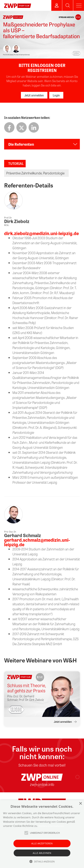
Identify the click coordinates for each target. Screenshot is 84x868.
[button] (42, 861)
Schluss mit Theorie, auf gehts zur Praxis (27, 688)
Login (56, 95)
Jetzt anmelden (34, 95)
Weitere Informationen (51, 826)
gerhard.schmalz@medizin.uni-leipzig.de (37, 542)
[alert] (42, 834)
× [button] (80, 804)
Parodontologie (54, 173)
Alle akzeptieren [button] (42, 843)
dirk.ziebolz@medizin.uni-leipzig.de (41, 233)
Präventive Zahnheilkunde (24, 173)
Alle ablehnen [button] (42, 853)
